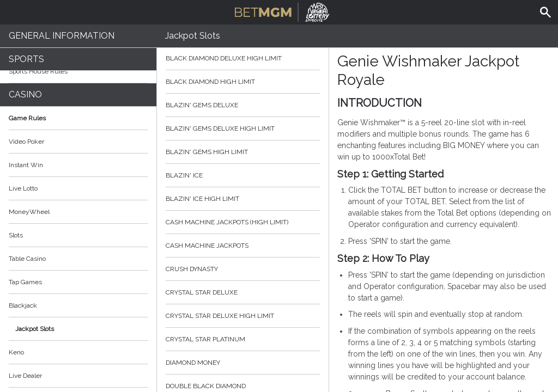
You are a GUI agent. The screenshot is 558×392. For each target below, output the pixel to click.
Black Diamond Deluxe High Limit (243, 58)
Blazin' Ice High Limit (243, 199)
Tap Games (25, 282)
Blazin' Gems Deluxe (243, 105)
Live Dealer (25, 376)
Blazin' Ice (243, 175)
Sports (26, 59)
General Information (62, 36)
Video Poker (26, 142)
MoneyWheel (29, 212)
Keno (16, 352)
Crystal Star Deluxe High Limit (243, 316)
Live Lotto (23, 188)
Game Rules (78, 118)
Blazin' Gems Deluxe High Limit (243, 128)
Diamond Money (243, 363)
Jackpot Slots (35, 329)
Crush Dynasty (243, 269)
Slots (16, 235)
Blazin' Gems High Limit (243, 152)
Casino (25, 94)
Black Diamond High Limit (243, 82)
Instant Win (26, 165)
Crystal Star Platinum (243, 339)
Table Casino (27, 259)
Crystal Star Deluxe (243, 292)
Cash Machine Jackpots (243, 246)
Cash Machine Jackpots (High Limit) (243, 222)
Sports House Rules (38, 71)
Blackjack (23, 305)
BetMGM (282, 11)
